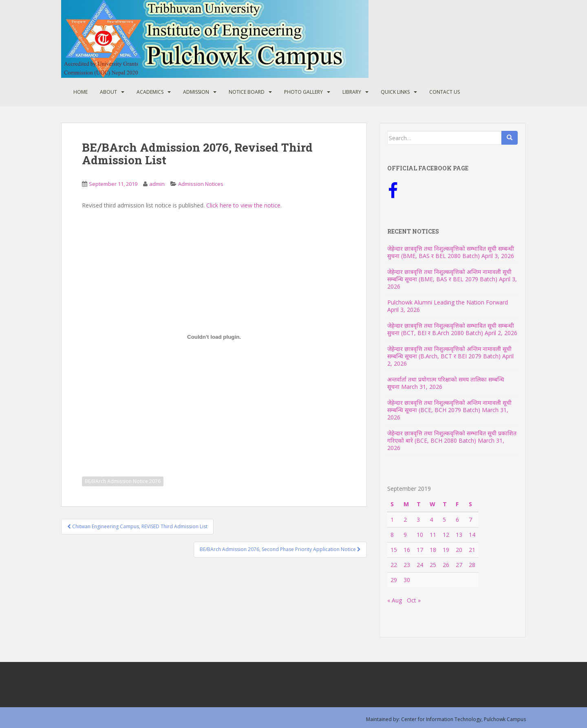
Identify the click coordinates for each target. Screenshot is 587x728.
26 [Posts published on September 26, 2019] (446, 565)
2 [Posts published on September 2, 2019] (405, 520)
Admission (196, 92)
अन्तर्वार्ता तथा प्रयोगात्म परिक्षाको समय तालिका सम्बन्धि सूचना (446, 383)
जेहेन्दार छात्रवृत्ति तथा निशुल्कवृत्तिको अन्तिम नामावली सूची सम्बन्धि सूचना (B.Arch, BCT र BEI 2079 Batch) (449, 352)
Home (81, 92)
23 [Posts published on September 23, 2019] (407, 565)
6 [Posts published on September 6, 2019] (457, 520)
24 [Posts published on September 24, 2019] (420, 565)
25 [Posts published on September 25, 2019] (433, 565)
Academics (150, 92)
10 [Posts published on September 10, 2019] (420, 535)
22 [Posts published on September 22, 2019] (394, 565)
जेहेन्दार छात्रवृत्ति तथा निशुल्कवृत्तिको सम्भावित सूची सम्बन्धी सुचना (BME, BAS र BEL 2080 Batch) (451, 252)
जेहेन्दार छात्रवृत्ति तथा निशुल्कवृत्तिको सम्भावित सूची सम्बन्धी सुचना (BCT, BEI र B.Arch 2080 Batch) (451, 329)
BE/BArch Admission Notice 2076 (123, 481)
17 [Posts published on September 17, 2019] (420, 550)
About (108, 92)
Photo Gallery (303, 92)
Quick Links (395, 92)
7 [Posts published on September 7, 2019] (470, 520)
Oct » (414, 600)
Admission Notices (201, 184)
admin (157, 184)
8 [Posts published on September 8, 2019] (392, 535)
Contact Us (445, 92)
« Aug (395, 600)
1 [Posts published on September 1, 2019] (392, 520)
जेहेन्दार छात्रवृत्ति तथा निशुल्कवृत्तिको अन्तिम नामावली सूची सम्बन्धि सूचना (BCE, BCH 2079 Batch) (449, 406)
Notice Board (247, 92)
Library (352, 92)
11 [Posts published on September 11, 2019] (433, 535)
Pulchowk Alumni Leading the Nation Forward (448, 302)
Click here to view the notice (243, 205)
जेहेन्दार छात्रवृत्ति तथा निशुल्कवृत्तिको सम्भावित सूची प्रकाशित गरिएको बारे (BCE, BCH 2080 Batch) (452, 437)
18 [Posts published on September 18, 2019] (433, 550)
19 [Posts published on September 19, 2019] (446, 550)
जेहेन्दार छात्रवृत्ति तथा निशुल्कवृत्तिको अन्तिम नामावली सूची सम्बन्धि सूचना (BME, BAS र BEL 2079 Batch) (449, 275)
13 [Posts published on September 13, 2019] (459, 535)
